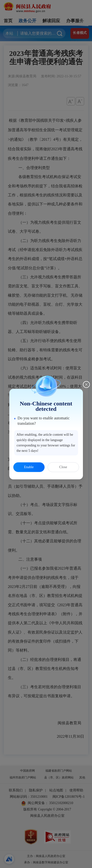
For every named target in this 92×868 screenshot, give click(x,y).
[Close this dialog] (86, 384)
